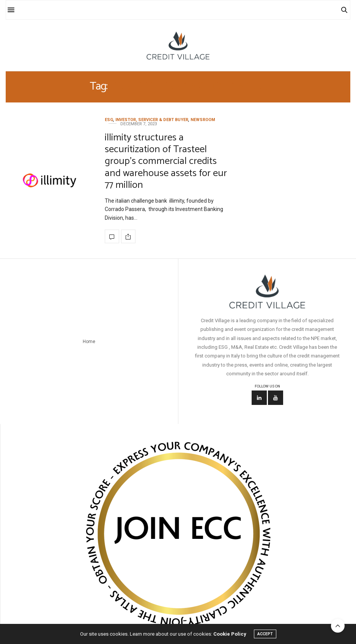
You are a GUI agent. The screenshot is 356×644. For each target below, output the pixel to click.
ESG (109, 120)
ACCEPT (265, 634)
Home (89, 342)
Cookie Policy (230, 634)
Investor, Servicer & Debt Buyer (152, 120)
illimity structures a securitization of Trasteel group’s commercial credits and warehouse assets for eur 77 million (166, 161)
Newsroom (203, 120)
